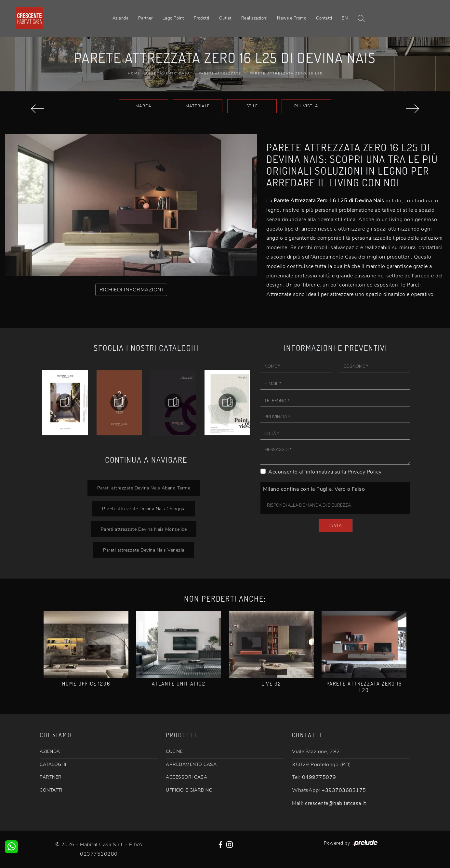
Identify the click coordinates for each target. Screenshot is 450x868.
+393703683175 (344, 790)
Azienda (121, 18)
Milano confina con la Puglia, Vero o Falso (314, 489)
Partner (146, 18)
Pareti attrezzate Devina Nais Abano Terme (144, 488)
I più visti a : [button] (306, 106)
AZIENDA (50, 751)
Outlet (225, 18)
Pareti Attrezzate (220, 73)
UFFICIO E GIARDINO (189, 790)
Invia (336, 526)
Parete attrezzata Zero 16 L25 (286, 73)
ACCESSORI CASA (186, 777)
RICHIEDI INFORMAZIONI (131, 290)
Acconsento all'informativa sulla (325, 472)
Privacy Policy (365, 472)
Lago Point (173, 18)
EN (345, 18)
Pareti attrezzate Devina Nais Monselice (144, 529)
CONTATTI (51, 790)
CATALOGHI (53, 764)
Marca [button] (144, 106)
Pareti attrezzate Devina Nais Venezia (144, 550)
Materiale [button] (198, 106)
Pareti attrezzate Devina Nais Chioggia (144, 509)
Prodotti (202, 18)
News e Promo (292, 18)
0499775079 (319, 777)
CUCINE (174, 751)
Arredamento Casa (168, 73)
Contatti (324, 18)
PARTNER (51, 777)
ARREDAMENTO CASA (191, 764)
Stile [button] (252, 106)
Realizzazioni (254, 18)
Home (134, 73)
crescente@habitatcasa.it (335, 803)
